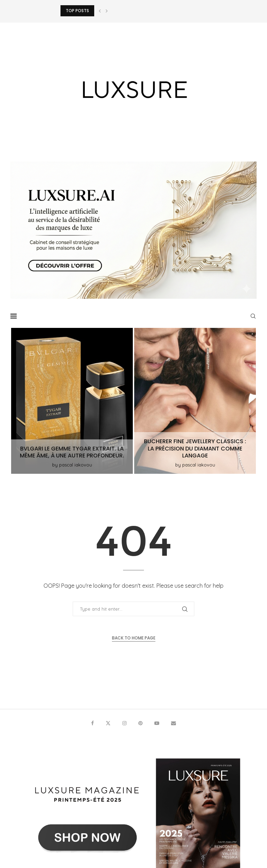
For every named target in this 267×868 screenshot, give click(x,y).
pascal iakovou (76, 465)
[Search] (253, 316)
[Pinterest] (140, 723)
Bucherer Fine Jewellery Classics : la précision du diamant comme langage (195, 449)
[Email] (173, 723)
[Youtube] (157, 723)
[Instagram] (124, 723)
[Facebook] (92, 723)
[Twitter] (108, 723)
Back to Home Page (134, 638)
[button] (100, 11)
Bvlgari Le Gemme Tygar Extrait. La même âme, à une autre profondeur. (72, 452)
